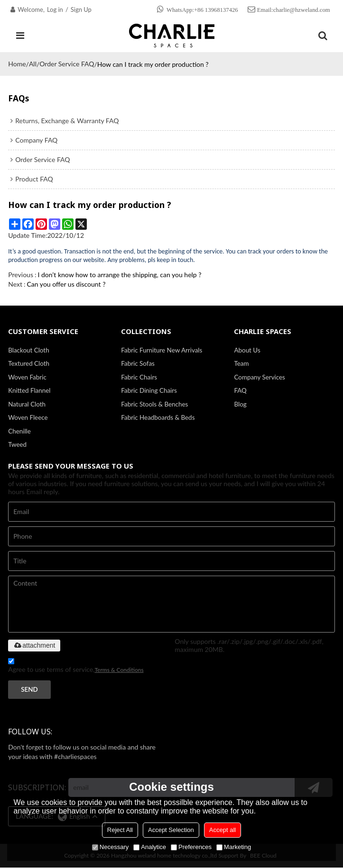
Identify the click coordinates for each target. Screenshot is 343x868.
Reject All (120, 830)
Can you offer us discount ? (66, 284)
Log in (55, 9)
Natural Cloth (27, 404)
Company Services (260, 377)
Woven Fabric (27, 377)
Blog (240, 404)
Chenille (19, 431)
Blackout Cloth (29, 350)
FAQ (240, 391)
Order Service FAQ (67, 64)
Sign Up (81, 9)
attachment (34, 646)
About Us (247, 350)
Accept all (222, 830)
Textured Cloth (29, 363)
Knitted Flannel (29, 391)
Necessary (110, 847)
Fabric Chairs (139, 377)
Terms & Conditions (119, 670)
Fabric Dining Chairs (149, 391)
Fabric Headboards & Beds (158, 418)
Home (17, 64)
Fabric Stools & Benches (154, 404)
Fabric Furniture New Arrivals (162, 350)
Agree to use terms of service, (76, 667)
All (33, 64)
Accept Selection (171, 830)
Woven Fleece (28, 418)
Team (241, 363)
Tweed (17, 445)
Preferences (191, 847)
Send (29, 690)
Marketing (234, 847)
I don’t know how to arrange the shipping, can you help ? (119, 275)
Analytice (150, 847)
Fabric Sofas (138, 363)
